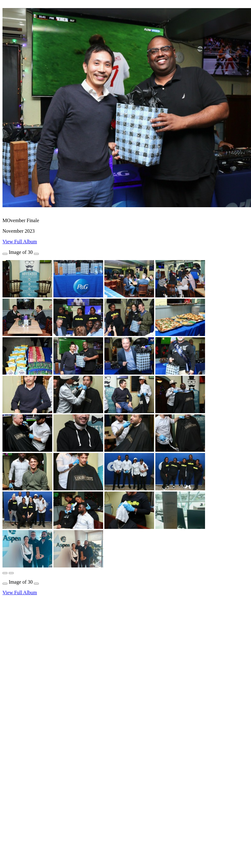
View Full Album (20, 242)
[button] (5, 573)
